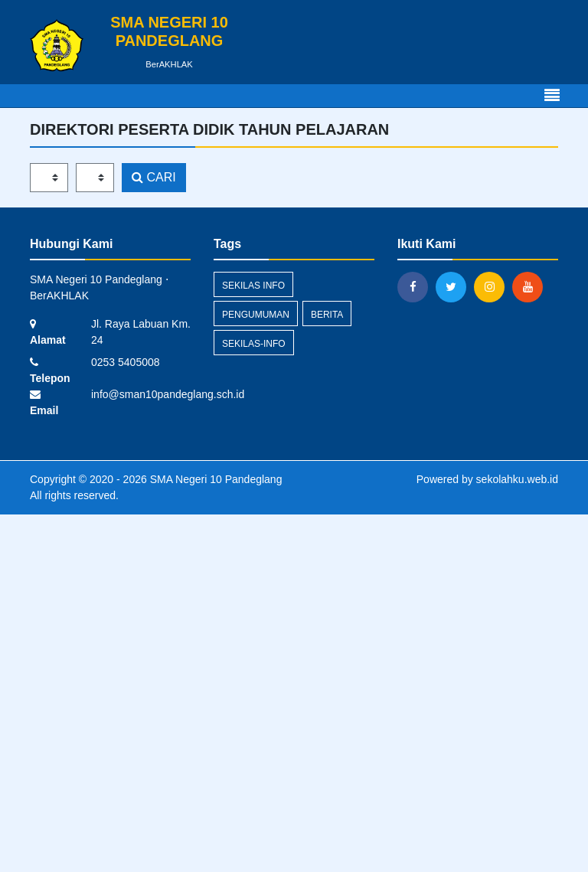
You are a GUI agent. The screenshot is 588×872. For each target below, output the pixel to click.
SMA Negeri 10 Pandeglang (215, 479)
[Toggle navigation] (552, 96)
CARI (154, 177)
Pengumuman (256, 315)
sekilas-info (254, 344)
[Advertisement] (294, 691)
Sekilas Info (253, 286)
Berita (327, 315)
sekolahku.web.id (517, 479)
